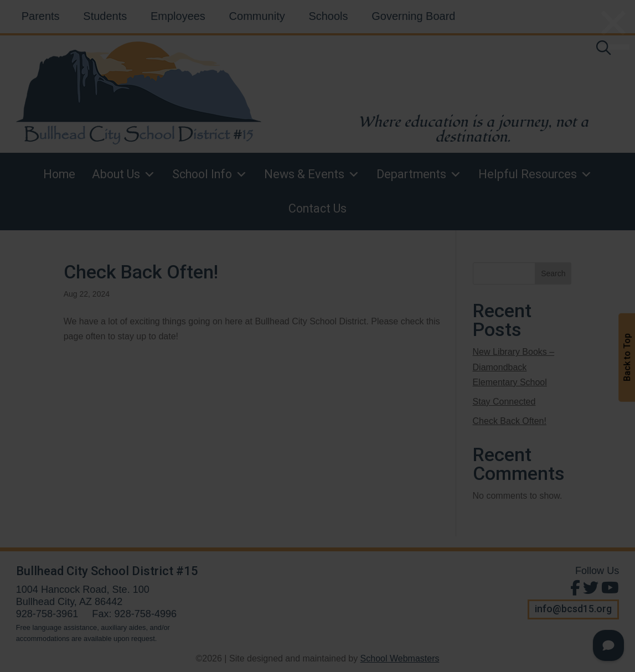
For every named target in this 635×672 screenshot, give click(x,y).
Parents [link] (41, 16)
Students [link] (105, 16)
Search (553, 273)
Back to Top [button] (627, 358)
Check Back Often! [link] (141, 272)
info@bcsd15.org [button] (573, 609)
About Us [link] (124, 174)
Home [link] (59, 174)
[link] (603, 50)
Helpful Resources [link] (535, 174)
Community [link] (257, 16)
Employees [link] (178, 16)
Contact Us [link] (317, 208)
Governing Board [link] (413, 16)
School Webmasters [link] (400, 658)
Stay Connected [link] (504, 402)
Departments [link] (419, 174)
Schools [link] (328, 16)
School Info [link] (210, 174)
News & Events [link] (312, 174)
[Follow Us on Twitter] (589, 588)
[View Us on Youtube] (609, 588)
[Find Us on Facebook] (574, 588)
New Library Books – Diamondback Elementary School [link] (514, 367)
